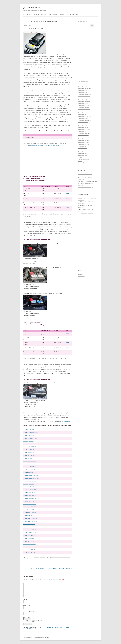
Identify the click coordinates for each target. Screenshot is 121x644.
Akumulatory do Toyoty (84, 142)
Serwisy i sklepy (53, 15)
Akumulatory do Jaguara (84, 111)
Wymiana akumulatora (40, 15)
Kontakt (62, 15)
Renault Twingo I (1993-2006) (30, 547)
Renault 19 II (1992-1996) (29, 435)
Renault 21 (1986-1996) (28, 441)
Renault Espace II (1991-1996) (30, 461)
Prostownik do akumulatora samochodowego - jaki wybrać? (44, 145)
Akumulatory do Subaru (84, 139)
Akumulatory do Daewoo (84, 102)
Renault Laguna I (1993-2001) (30, 490)
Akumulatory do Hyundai (84, 109)
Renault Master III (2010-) (29, 510)
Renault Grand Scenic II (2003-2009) (31, 475)
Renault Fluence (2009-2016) (30, 473)
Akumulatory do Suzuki (84, 141)
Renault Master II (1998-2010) (30, 507)
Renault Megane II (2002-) (29, 515)
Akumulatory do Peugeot (84, 129)
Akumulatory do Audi (83, 90)
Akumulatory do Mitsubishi (84, 124)
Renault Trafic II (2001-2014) (30, 544)
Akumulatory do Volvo (83, 144)
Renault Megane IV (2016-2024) (30, 521)
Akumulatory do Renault (39, 557)
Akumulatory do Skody (84, 137)
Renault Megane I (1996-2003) (30, 513)
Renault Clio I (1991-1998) (29, 450)
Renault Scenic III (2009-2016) (30, 533)
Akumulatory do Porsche (84, 131)
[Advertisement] (48, 163)
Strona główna (27, 15)
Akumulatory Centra (83, 87)
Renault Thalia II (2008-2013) (30, 538)
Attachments (27, 617)
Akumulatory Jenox (83, 150)
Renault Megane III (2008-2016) (30, 518)
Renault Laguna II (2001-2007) (30, 493)
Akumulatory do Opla (83, 128)
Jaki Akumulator (32, 7)
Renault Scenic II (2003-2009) (30, 530)
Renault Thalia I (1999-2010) (29, 535)
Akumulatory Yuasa (83, 155)
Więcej (68, 189)
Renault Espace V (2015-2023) (30, 470)
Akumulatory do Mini (83, 122)
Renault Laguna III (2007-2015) (30, 495)
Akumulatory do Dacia (83, 100)
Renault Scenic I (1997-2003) (30, 527)
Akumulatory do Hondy (84, 107)
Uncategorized (82, 165)
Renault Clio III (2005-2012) (29, 455)
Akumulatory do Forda (83, 105)
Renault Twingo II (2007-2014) (30, 550)
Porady (80, 161)
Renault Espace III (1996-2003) (30, 464)
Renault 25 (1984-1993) (28, 444)
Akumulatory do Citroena (84, 98)
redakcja (28, 559)
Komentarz (27, 582)
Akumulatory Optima (83, 152)
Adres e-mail (27, 605)
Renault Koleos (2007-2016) (29, 487)
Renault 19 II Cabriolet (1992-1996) (31, 438)
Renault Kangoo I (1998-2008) (30, 481)
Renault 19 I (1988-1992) (29, 430)
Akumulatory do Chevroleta (85, 94)
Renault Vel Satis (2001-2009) (30, 553)
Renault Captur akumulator (57, 557)
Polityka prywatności (73, 15)
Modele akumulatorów (83, 159)
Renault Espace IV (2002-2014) (30, 467)
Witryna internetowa (29, 611)
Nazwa (26, 599)
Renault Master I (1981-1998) (30, 504)
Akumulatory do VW (83, 146)
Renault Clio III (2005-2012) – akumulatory (35, 568)
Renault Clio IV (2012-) (28, 458)
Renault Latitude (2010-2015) (30, 501)
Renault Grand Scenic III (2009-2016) (31, 478)
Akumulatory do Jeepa (83, 113)
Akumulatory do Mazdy (84, 118)
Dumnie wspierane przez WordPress (41, 637)
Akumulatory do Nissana (84, 126)
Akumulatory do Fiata (83, 103)
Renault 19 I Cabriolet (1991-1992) (31, 432)
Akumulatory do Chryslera (84, 96)
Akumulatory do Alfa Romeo (85, 89)
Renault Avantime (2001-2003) (30, 447)
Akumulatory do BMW (83, 92)
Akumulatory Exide (83, 148)
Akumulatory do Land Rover (85, 116)
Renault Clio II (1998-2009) (29, 453)
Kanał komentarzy (82, 278)
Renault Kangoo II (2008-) (29, 484)
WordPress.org (82, 280)
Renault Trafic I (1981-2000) (29, 541)
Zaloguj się (81, 274)
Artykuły (80, 157)
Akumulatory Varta (83, 154)
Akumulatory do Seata (83, 135)
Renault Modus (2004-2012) (29, 524)
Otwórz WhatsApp (65, 421)
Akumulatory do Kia (83, 115)
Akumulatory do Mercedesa (85, 120)
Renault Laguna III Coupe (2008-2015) (31, 498)
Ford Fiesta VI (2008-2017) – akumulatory (88, 181)
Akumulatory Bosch (83, 85)
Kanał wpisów (81, 276)
